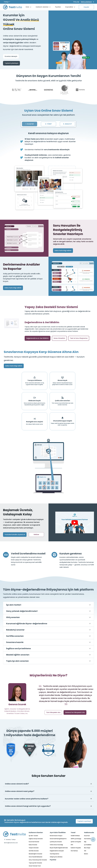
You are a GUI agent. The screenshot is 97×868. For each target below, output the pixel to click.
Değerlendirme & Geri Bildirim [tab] (38, 338)
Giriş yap (76, 2)
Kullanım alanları (43, 7)
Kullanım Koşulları (76, 848)
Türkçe (6, 2)
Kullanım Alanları (36, 833)
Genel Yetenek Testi (35, 866)
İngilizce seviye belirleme (18, 648)
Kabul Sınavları (33, 845)
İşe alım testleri (14, 605)
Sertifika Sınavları (34, 851)
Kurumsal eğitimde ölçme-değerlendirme (27, 624)
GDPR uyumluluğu (76, 839)
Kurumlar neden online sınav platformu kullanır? (27, 799)
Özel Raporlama (54, 854)
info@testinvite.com (11, 843)
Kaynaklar (70, 7)
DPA (72, 845)
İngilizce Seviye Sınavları (36, 839)
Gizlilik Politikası (75, 836)
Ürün (28, 7)
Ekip (85, 842)
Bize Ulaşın (87, 848)
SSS (85, 851)
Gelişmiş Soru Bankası (56, 857)
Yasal (73, 833)
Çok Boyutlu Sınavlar (56, 842)
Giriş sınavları (13, 617)
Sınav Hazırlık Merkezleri (36, 857)
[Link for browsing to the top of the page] (93, 839)
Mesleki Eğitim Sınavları (35, 854)
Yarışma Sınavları (34, 848)
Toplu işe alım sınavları (17, 661)
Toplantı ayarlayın (84, 821)
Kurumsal (87, 836)
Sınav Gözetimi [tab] (59, 338)
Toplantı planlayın (11, 63)
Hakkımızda (89, 833)
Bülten (86, 854)
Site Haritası (74, 851)
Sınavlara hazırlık (15, 642)
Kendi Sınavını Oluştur (56, 836)
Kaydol (86, 7)
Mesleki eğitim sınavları (18, 655)
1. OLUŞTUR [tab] (30, 124)
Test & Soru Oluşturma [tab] (79, 338)
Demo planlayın (86, 2)
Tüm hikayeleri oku (53, 712)
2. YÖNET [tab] (48, 124)
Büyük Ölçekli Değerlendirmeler (59, 848)
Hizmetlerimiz (88, 839)
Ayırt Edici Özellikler (58, 833)
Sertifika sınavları (15, 636)
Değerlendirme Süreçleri (57, 851)
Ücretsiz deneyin (11, 56)
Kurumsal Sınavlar (34, 842)
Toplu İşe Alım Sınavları (35, 863)
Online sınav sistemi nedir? (17, 784)
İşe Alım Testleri (33, 836)
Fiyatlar (58, 7)
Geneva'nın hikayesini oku (75, 712)
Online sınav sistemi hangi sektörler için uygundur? (28, 806)
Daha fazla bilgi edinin (63, 251)
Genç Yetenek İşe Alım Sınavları (38, 860)
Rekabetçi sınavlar (15, 630)
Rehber (36, 534)
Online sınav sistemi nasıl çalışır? (20, 791)
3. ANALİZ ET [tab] (67, 124)
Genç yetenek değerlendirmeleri (22, 611)
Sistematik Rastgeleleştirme (58, 839)
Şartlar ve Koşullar (76, 842)
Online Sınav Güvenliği (56, 845)
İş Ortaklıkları (88, 845)
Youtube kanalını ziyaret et (15, 534)
